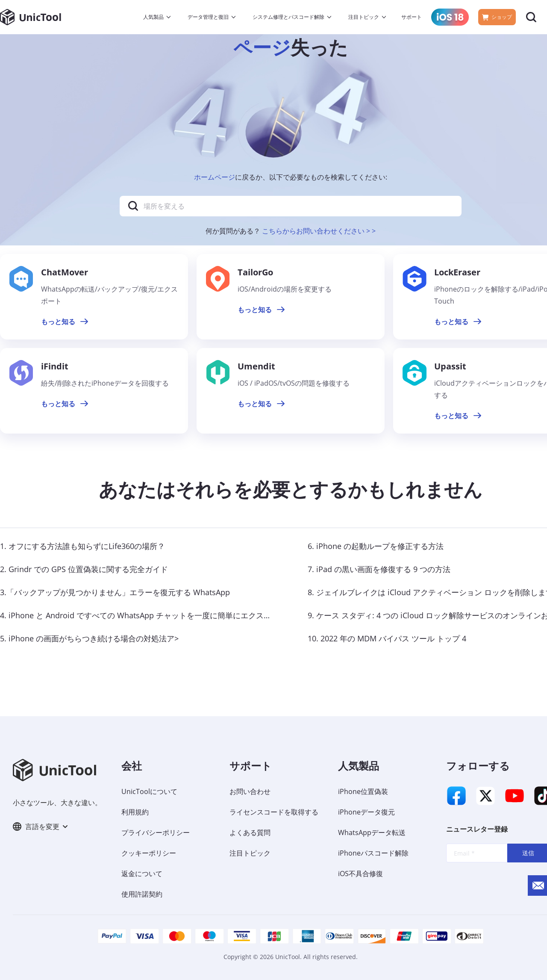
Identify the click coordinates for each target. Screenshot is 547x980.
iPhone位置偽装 (363, 791)
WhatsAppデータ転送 (372, 832)
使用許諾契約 (142, 894)
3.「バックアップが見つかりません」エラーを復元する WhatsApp (115, 592)
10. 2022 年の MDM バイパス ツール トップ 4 (387, 638)
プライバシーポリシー (156, 832)
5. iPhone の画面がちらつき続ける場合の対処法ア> (89, 638)
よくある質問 (250, 832)
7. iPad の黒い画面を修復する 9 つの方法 (379, 569)
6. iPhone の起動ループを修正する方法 (376, 546)
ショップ (497, 17)
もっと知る (65, 322)
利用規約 (135, 812)
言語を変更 (40, 827)
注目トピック (364, 17)
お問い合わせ (250, 791)
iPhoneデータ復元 (366, 812)
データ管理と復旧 (208, 17)
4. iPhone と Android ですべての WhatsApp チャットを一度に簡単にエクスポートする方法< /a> (168, 615)
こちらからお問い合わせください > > (319, 231)
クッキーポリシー (149, 853)
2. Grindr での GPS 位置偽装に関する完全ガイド (84, 569)
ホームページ (215, 177)
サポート (412, 17)
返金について (142, 874)
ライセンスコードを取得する (274, 812)
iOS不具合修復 (360, 874)
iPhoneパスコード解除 (373, 853)
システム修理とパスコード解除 (288, 17)
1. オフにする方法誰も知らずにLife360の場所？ (82, 546)
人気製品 (153, 17)
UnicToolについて (149, 791)
